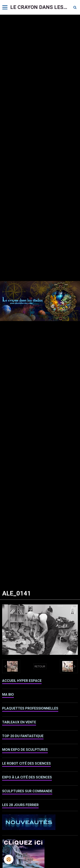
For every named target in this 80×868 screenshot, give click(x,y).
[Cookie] (9, 859)
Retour (40, 666)
